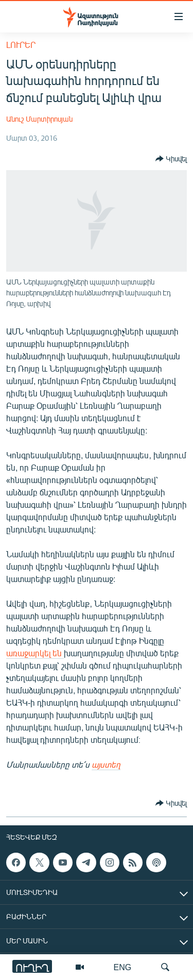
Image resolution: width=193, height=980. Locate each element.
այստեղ (106, 764)
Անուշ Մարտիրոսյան (39, 119)
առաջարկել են (35, 653)
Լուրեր (21, 45)
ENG (123, 967)
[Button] (171, 159)
